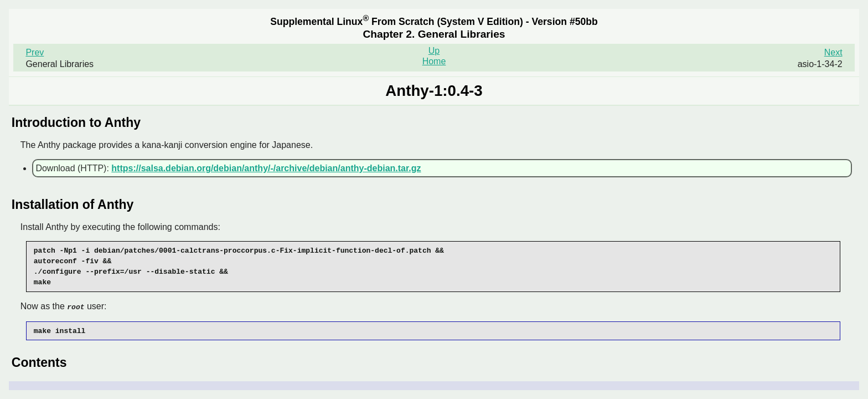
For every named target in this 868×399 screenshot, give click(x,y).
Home (434, 61)
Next (833, 52)
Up (434, 51)
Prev (35, 52)
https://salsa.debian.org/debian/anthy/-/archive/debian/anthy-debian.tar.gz (266, 168)
